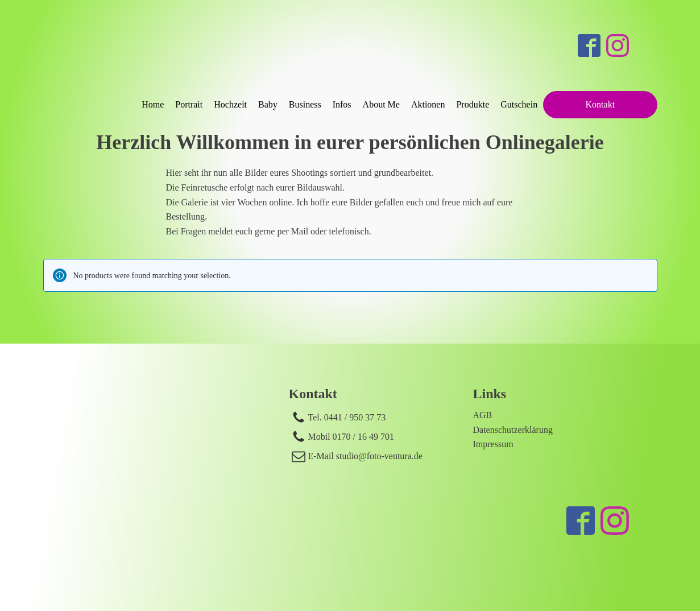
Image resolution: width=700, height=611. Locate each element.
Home (153, 104)
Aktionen (428, 104)
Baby (268, 104)
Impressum (493, 444)
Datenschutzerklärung (513, 430)
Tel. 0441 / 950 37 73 (347, 417)
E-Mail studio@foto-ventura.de (365, 456)
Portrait (189, 104)
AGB (483, 415)
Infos (342, 104)
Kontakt (600, 104)
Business (305, 104)
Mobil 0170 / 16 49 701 (351, 437)
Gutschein (519, 104)
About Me (381, 104)
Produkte (473, 104)
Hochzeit (230, 104)
